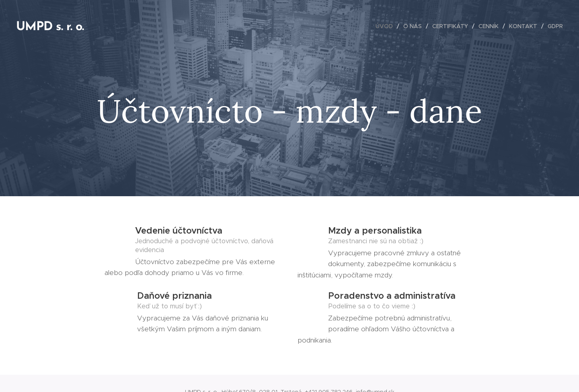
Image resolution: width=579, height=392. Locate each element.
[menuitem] (386, 26)
